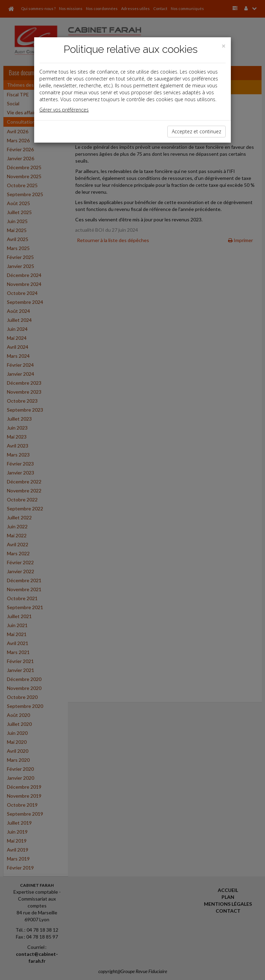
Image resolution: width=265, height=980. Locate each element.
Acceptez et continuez (197, 131)
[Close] (224, 46)
